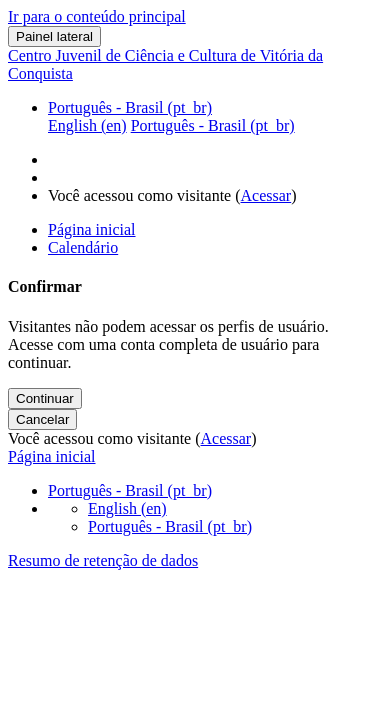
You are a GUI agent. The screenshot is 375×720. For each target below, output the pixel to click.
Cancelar (42, 419)
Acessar (266, 195)
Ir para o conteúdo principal (97, 16)
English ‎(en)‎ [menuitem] (87, 125)
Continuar (45, 398)
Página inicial (52, 456)
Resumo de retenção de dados (103, 560)
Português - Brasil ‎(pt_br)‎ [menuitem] (213, 125)
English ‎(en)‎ (127, 508)
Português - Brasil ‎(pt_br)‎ (130, 107)
